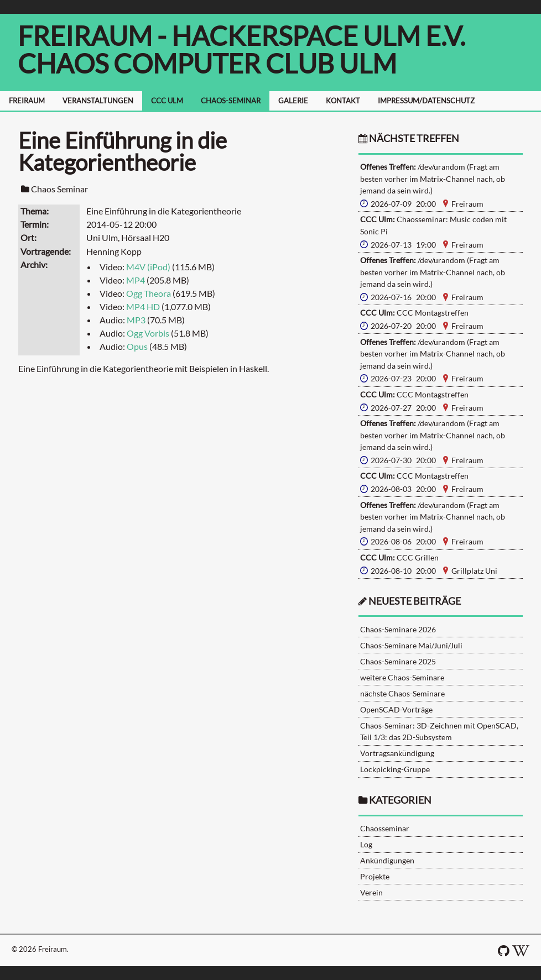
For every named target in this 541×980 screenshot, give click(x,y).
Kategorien (400, 800)
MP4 (136, 280)
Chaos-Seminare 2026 (398, 629)
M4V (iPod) (148, 267)
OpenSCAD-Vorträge (396, 709)
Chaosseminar (385, 828)
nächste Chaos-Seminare (402, 693)
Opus (137, 346)
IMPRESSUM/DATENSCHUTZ (426, 101)
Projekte (375, 876)
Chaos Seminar (59, 189)
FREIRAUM (27, 101)
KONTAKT (343, 101)
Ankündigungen (387, 860)
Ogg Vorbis (148, 333)
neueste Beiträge (415, 601)
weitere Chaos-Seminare (402, 677)
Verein (371, 892)
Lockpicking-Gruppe (395, 769)
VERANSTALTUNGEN (98, 101)
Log (366, 844)
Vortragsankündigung (397, 753)
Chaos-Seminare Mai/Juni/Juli (411, 645)
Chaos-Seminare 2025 (398, 661)
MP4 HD (143, 306)
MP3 (136, 320)
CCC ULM (167, 101)
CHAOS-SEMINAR (231, 101)
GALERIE (293, 101)
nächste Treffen (409, 138)
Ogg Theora (149, 293)
